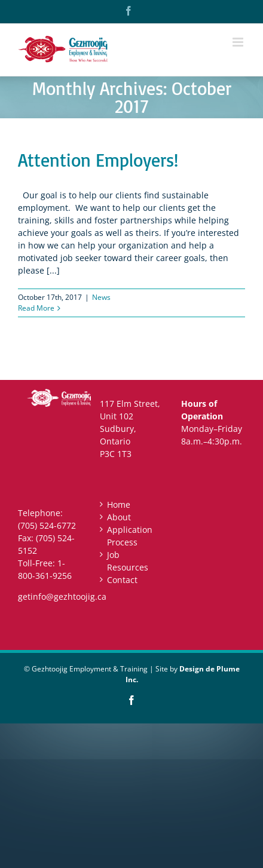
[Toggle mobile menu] (239, 42)
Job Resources (128, 561)
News (101, 297)
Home (119, 504)
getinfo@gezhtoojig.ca (62, 596)
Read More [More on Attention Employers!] (36, 308)
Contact (122, 580)
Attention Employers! (98, 160)
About (119, 517)
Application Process (130, 536)
